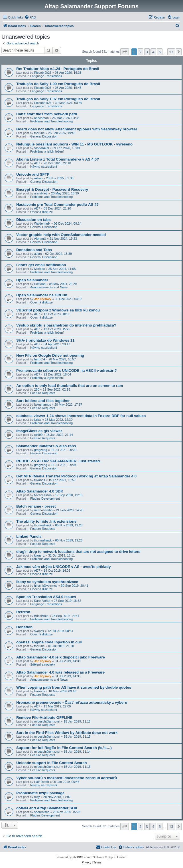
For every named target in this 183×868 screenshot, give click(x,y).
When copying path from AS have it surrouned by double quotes (74, 687)
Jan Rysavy (43, 299)
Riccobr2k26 (43, 73)
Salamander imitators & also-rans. (47, 446)
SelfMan (40, 284)
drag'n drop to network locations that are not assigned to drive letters (78, 552)
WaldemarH (42, 223)
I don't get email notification (41, 265)
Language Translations (46, 76)
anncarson (41, 118)
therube (39, 133)
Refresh (23, 612)
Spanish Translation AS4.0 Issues (46, 597)
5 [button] (160, 52)
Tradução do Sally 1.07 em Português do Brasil (58, 99)
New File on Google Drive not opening (50, 355)
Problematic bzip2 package (40, 793)
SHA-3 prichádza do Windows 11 (45, 340)
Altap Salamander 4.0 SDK (40, 491)
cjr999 (38, 435)
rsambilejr (41, 193)
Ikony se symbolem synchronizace (47, 582)
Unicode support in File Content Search (52, 763)
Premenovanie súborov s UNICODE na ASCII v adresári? (67, 371)
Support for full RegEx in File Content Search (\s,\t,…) (64, 748)
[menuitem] (30, 17)
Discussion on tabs (33, 220)
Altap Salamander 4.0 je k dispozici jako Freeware (61, 657)
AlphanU (40, 239)
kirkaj (38, 420)
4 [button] (153, 52)
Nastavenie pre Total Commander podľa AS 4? (57, 205)
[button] (125, 52)
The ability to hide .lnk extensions (46, 521)
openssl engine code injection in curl (49, 642)
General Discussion (44, 136)
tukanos (39, 480)
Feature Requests (43, 393)
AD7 (37, 163)
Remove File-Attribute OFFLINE (44, 718)
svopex (39, 631)
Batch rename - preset (36, 506)
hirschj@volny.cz (46, 586)
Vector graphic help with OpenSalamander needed (61, 235)
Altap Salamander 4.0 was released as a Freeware (60, 672)
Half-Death (41, 782)
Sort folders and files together (43, 401)
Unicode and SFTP (33, 174)
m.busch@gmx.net (47, 721)
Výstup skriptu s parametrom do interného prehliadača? (66, 325)
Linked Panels (29, 536)
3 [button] (147, 52)
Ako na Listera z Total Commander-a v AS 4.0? (58, 159)
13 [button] (171, 52)
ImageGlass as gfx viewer (39, 431)
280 (36, 389)
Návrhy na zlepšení (44, 167)
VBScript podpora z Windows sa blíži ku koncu (58, 310)
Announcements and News (49, 287)
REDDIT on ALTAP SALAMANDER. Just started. (59, 461)
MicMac (39, 269)
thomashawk (43, 525)
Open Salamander (32, 280)
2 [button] (140, 52)
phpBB (77, 857)
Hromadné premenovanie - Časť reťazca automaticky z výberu (72, 702)
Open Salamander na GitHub (42, 295)
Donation (24, 627)
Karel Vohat (42, 601)
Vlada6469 (41, 148)
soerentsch (42, 812)
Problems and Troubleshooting (51, 121)
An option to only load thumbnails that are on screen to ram (70, 386)
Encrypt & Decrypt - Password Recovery (52, 189)
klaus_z (39, 555)
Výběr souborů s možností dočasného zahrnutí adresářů (67, 778)
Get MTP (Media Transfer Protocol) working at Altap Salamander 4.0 (76, 476)
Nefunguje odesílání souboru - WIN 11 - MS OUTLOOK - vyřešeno (74, 144)
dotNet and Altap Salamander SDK (47, 808)
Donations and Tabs (34, 250)
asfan (38, 254)
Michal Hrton (43, 495)
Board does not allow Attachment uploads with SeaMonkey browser (77, 129)
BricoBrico (41, 616)
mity (37, 797)
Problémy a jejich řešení (47, 151)
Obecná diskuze (41, 212)
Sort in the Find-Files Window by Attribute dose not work (67, 733)
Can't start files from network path (47, 114)
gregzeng (40, 450)
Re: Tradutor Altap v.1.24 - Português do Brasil (58, 69)
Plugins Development (45, 498)
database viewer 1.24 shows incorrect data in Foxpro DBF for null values (81, 416)
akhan (38, 178)
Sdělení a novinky (43, 664)
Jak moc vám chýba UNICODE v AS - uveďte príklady (63, 567)
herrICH (39, 359)
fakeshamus (42, 405)
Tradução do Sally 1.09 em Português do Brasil (58, 84)
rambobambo (43, 510)
